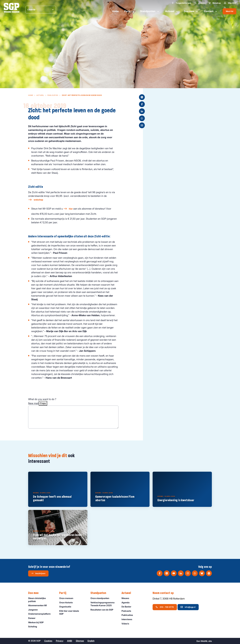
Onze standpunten (101, 598)
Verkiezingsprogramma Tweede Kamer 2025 (103, 604)
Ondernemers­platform (41, 614)
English (91, 641)
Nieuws (127, 598)
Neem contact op (165, 593)
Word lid (229, 11)
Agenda (127, 602)
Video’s (127, 624)
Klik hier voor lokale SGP (72, 612)
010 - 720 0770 (165, 607)
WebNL (204, 641)
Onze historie (67, 602)
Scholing (34, 626)
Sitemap (80, 641)
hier (71, 209)
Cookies (48, 641)
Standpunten (150, 11)
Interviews (128, 619)
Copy (43, 403)
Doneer (33, 618)
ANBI (70, 641)
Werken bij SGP (37, 622)
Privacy (60, 641)
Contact (211, 11)
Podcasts (128, 611)
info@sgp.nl (188, 607)
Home (115, 11)
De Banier (128, 607)
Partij (129, 11)
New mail (33, 403)
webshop (38, 200)
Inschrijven (38, 573)
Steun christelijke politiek (41, 600)
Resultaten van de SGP (103, 610)
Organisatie (67, 607)
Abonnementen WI (39, 605)
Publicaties (53, 95)
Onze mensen (68, 598)
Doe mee (191, 11)
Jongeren (34, 610)
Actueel (172, 11)
